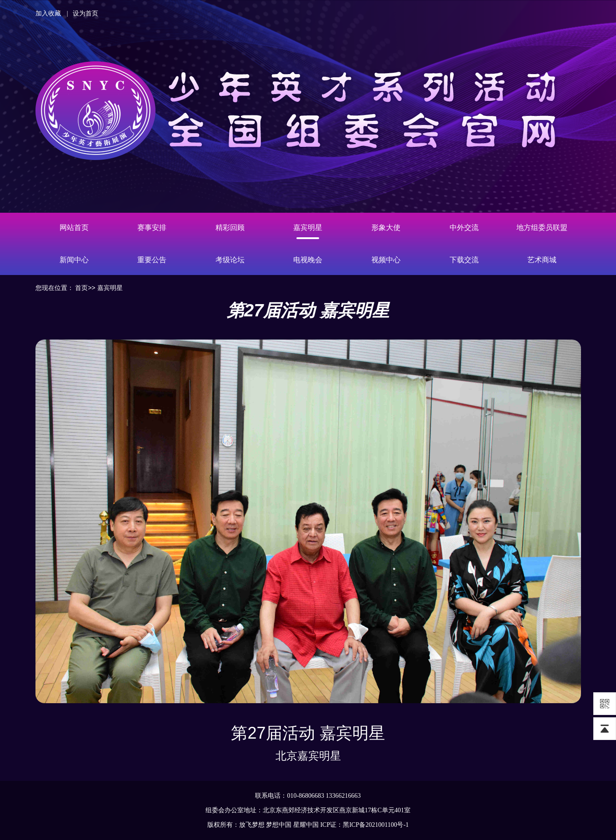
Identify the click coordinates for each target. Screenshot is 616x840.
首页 (81, 288)
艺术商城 (542, 260)
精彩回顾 (230, 227)
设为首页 (85, 13)
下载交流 (464, 260)
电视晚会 (308, 260)
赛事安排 (152, 227)
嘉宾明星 (308, 227)
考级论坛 (230, 260)
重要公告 (152, 260)
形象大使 (386, 227)
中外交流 (464, 227)
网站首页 (74, 227)
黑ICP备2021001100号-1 (376, 825)
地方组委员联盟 (542, 227)
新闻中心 (74, 260)
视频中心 (386, 260)
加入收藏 (48, 13)
